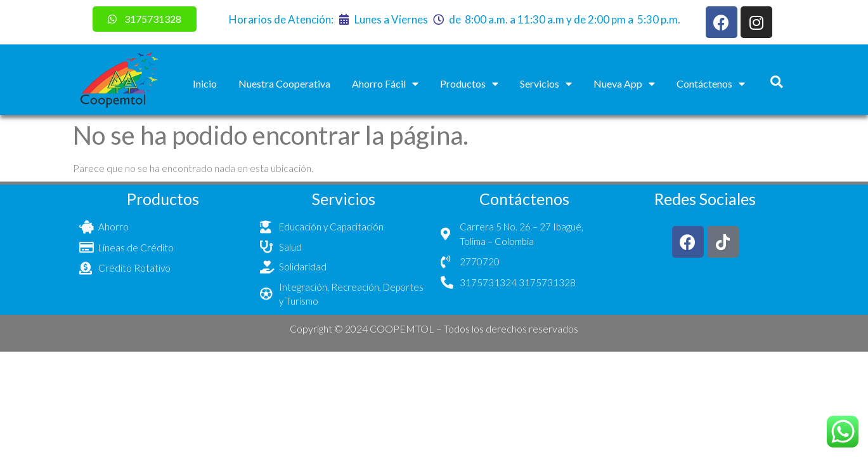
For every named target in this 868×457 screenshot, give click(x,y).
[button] (776, 82)
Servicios (546, 84)
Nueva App (624, 84)
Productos (469, 84)
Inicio (205, 83)
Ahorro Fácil (385, 84)
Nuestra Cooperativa (284, 83)
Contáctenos (711, 84)
